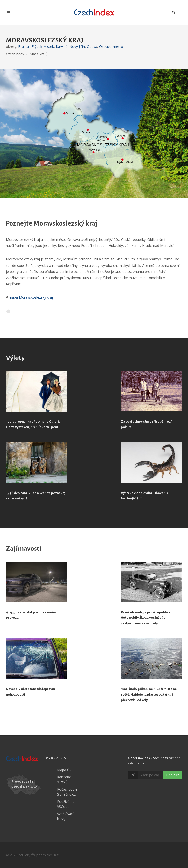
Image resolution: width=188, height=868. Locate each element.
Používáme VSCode (66, 804)
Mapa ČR (64, 770)
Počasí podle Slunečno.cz (67, 792)
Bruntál (24, 46)
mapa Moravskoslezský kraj (31, 297)
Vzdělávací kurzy (65, 816)
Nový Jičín (77, 46)
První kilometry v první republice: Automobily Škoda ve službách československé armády (146, 618)
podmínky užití (48, 855)
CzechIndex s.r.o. (24, 786)
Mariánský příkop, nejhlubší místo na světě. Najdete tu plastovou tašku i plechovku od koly (149, 694)
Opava (92, 46)
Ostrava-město (111, 46)
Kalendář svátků (64, 779)
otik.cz (24, 855)
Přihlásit (173, 775)
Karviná (62, 46)
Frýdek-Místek (43, 46)
